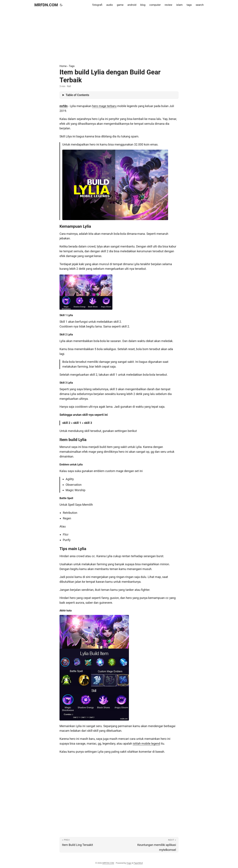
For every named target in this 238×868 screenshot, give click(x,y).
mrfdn (64, 106)
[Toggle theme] (61, 5)
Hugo (129, 863)
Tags (72, 66)
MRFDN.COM (46, 5)
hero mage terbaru (104, 106)
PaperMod (138, 863)
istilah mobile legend (146, 744)
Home (63, 66)
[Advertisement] (119, 37)
